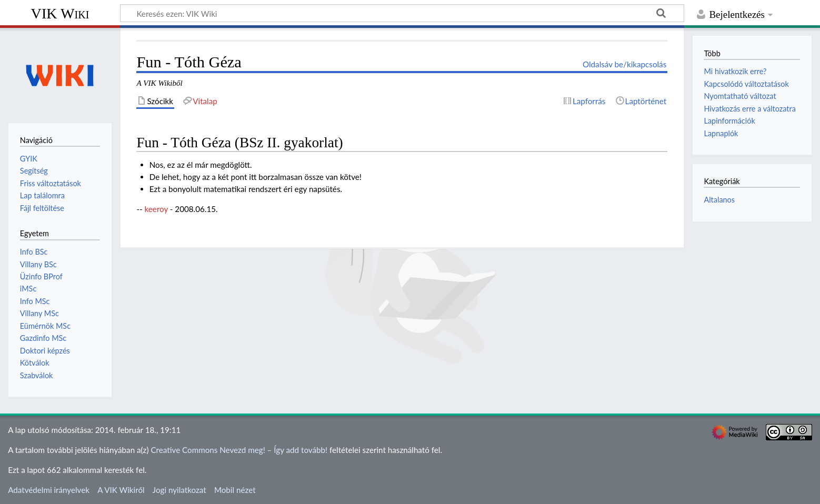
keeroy (156, 209)
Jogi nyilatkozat (179, 490)
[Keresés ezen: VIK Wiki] (402, 13)
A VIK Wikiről (121, 490)
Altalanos (719, 200)
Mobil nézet (235, 490)
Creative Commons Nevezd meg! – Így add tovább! (239, 450)
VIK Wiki (60, 13)
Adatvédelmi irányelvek (49, 490)
